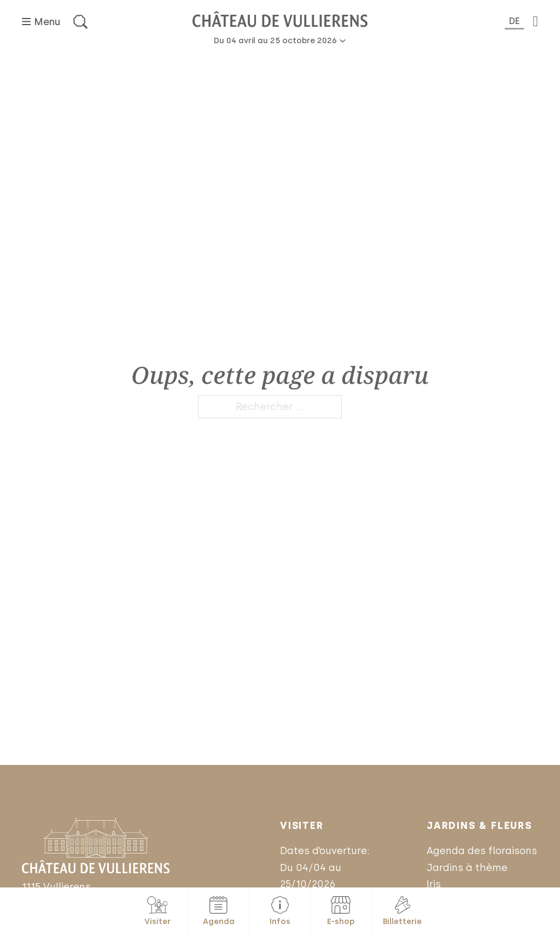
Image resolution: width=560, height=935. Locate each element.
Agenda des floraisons (482, 851)
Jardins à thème (467, 868)
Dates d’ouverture (323, 851)
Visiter (302, 826)
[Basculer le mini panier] (535, 22)
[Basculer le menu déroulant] (343, 41)
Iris (434, 884)
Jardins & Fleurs (479, 826)
